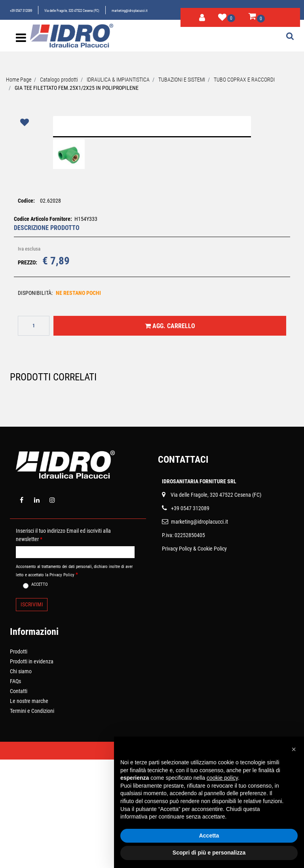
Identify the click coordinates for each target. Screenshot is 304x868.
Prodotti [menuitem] (19, 760)
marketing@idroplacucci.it (130, 11)
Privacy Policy (177, 657)
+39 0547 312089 (21, 11)
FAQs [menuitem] (15, 790)
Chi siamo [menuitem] (21, 780)
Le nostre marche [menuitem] (29, 809)
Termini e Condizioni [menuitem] (32, 819)
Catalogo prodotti (59, 80)
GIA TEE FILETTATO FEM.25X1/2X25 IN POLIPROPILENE (77, 88)
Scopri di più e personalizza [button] (209, 853)
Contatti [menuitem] (19, 800)
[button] (152, 186)
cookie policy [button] (222, 778)
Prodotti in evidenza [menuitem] (32, 770)
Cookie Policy (212, 657)
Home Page (19, 80)
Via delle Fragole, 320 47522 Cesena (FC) (72, 11)
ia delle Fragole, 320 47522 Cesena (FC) (218, 603)
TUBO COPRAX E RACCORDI (244, 80)
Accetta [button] (209, 836)
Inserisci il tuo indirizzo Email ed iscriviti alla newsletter (63, 643)
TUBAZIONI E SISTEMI (182, 80)
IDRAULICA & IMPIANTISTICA (118, 80)
